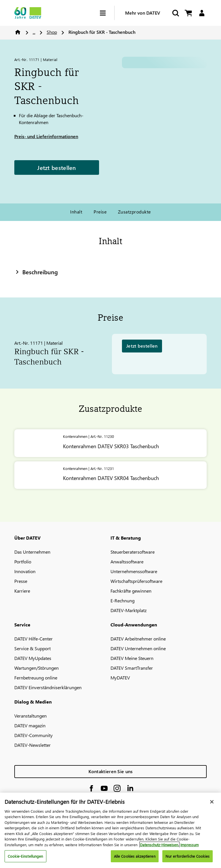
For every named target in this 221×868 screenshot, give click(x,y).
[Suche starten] (175, 13)
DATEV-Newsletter (32, 745)
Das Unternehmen (32, 552)
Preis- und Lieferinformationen (46, 136)
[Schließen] (212, 802)
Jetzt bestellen (57, 167)
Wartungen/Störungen (36, 668)
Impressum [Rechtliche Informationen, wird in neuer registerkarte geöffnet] (190, 845)
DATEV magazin (30, 725)
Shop (52, 32)
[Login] (202, 13)
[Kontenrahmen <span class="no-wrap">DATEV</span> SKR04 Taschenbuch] (110, 475)
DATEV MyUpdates (33, 658)
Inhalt (76, 212)
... (34, 32)
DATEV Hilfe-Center (33, 639)
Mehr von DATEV (143, 13)
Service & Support (32, 648)
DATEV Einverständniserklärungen (48, 687)
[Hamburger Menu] (107, 13)
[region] (110, 830)
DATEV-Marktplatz (129, 610)
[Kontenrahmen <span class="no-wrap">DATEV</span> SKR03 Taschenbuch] (110, 443)
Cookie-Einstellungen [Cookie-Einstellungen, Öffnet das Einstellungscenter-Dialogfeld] (25, 856)
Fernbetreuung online (36, 678)
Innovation (25, 571)
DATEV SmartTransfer (132, 668)
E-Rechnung (123, 600)
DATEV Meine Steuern (132, 658)
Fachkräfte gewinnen (131, 591)
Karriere (22, 591)
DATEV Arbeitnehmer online (138, 639)
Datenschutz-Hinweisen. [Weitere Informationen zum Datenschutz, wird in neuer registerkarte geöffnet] (159, 845)
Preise (100, 212)
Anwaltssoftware (127, 562)
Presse (21, 581)
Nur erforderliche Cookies (188, 856)
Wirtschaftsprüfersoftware (136, 581)
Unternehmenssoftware (134, 571)
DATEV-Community (33, 735)
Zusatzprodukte (134, 212)
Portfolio (23, 562)
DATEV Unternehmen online (138, 648)
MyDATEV (120, 678)
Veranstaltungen (30, 716)
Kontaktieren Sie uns (111, 771)
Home (18, 32)
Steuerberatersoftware (133, 552)
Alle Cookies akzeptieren (135, 856)
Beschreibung (36, 272)
